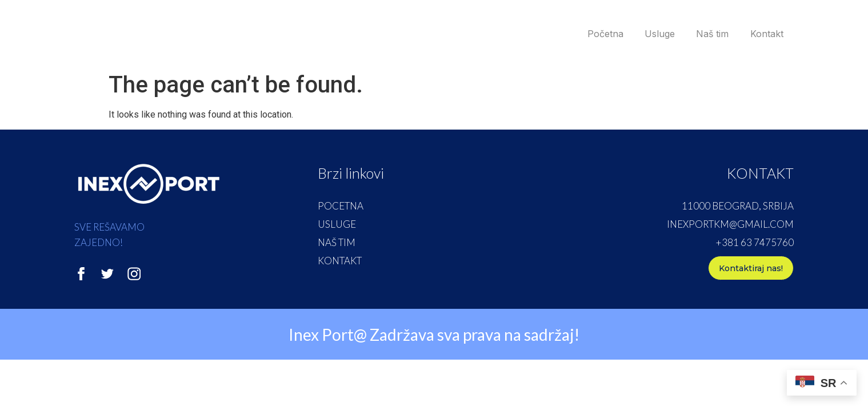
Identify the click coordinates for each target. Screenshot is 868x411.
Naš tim (707, 34)
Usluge (650, 34)
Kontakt (765, 34)
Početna (592, 34)
